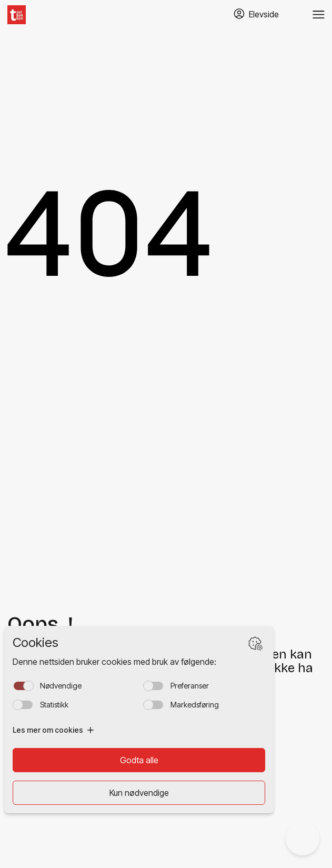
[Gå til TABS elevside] (256, 14)
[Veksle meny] (319, 15)
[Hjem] (17, 15)
